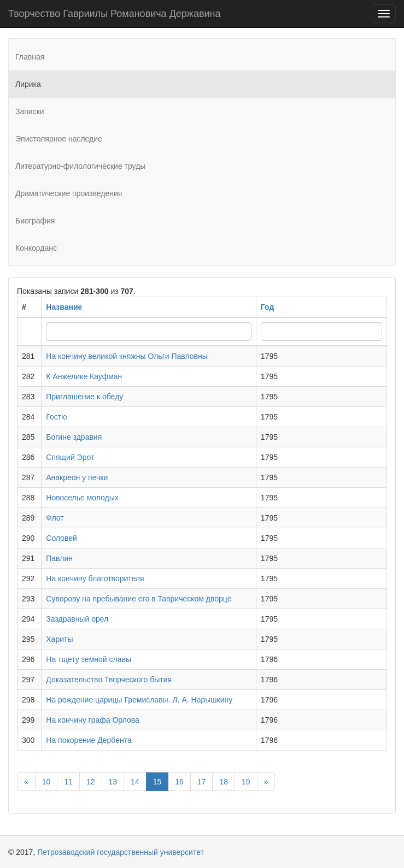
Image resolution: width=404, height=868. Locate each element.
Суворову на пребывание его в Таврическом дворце (139, 599)
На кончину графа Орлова (93, 720)
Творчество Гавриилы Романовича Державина (114, 14)
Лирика (28, 84)
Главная (30, 57)
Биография (35, 221)
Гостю (56, 417)
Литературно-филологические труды (80, 166)
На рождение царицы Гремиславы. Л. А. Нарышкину (139, 700)
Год (268, 307)
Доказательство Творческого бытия (109, 680)
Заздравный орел (77, 619)
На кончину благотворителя (95, 578)
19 (246, 782)
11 (68, 782)
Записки (30, 111)
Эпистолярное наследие (59, 139)
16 (179, 782)
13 (113, 782)
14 (135, 782)
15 (157, 782)
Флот (55, 518)
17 (202, 782)
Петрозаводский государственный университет (121, 852)
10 (46, 782)
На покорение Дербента (89, 740)
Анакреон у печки (77, 477)
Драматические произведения (69, 193)
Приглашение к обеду (84, 397)
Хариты (59, 639)
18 (224, 782)
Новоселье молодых (82, 498)
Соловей (62, 538)
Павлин (59, 558)
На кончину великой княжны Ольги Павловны (127, 356)
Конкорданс (36, 248)
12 (91, 782)
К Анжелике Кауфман (84, 376)
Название (64, 307)
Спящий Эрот (70, 457)
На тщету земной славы (89, 659)
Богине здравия (74, 437)
